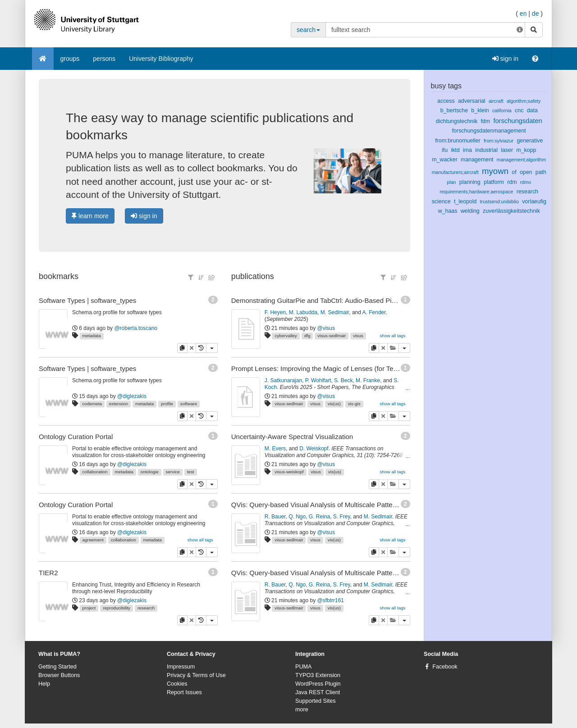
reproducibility (117, 608)
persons (104, 59)
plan (451, 182)
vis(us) (334, 404)
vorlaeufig (534, 201)
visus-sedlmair (332, 336)
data (532, 110)
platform (494, 182)
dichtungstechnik (457, 121)
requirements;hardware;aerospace (476, 192)
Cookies (177, 684)
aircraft (496, 101)
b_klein (480, 110)
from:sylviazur (499, 141)
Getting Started (57, 667)
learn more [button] (90, 216)
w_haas (448, 211)
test (191, 472)
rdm (512, 182)
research (146, 608)
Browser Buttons (59, 675)
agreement (93, 540)
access (446, 101)
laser (507, 150)
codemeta (92, 404)
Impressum (181, 667)
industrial (486, 150)
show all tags (200, 540)
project (89, 608)
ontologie (150, 472)
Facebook (445, 667)
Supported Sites (316, 701)
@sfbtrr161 (331, 600)
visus (358, 336)
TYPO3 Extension (318, 675)
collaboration (95, 472)
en (523, 14)
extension (119, 404)
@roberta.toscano (136, 328)
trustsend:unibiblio (499, 201)
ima (467, 150)
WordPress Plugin (318, 684)
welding (470, 211)
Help (44, 684)
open (526, 172)
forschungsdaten (517, 121)
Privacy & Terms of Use (196, 675)
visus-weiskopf (289, 472)
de (536, 14)
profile (167, 404)
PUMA (303, 667)
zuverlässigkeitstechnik (511, 211)
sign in (505, 59)
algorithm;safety (524, 101)
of (514, 172)
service (173, 472)
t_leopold (465, 201)
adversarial (472, 101)
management (477, 160)
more (302, 710)
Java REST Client (318, 692)
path (541, 172)
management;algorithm (521, 160)
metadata (92, 336)
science (441, 201)
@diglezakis (132, 396)
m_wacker (445, 160)
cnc (519, 110)
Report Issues (184, 692)
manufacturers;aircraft (455, 172)
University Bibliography (161, 59)
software (189, 404)
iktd (455, 150)
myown (495, 171)
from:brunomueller (458, 141)
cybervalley (286, 336)
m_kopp (526, 150)
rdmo (526, 182)
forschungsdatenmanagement (489, 131)
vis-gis (354, 404)
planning (470, 182)
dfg (307, 336)
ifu (445, 150)
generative (530, 141)
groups (70, 59)
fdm (485, 121)
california (502, 110)
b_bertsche (454, 110)
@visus (326, 328)
